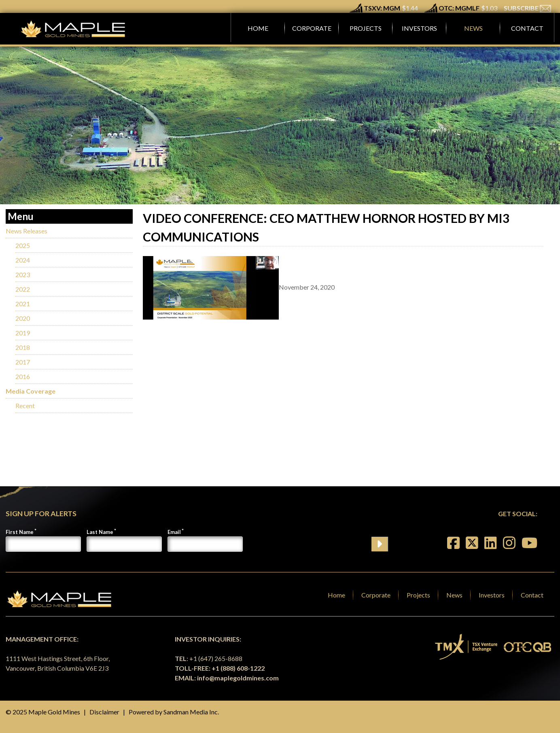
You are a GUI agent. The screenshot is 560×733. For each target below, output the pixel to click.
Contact (532, 595)
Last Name (100, 532)
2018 (23, 347)
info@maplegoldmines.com (238, 678)
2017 (23, 362)
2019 (23, 333)
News (454, 595)
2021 (23, 304)
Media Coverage (31, 391)
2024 (23, 260)
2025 (23, 245)
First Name (20, 532)
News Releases (27, 231)
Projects (418, 595)
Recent (25, 406)
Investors (492, 595)
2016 (23, 376)
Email (174, 532)
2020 (23, 318)
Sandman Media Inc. (191, 712)
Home (336, 595)
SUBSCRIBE (527, 8)
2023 (23, 274)
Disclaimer (104, 712)
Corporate (376, 595)
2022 (23, 289)
